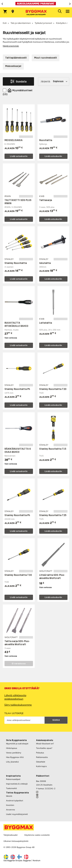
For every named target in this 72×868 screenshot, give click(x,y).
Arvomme (10, 810)
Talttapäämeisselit (16, 58)
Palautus (40, 753)
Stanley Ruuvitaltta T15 (53, 449)
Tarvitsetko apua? (44, 748)
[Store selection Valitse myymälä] (13, 12)
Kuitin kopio (41, 766)
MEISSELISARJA (14, 140)
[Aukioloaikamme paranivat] (36, 4)
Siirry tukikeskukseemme (18, 705)
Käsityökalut (62, 23)
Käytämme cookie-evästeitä (37, 835)
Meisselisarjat (13, 66)
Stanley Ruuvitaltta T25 (53, 515)
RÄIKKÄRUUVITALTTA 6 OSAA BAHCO (18, 450)
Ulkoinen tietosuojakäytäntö (16, 841)
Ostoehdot (41, 762)
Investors (10, 805)
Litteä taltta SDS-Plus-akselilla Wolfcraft (52, 577)
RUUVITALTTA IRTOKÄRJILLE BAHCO (16, 324)
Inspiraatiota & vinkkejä (17, 784)
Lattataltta (46, 323)
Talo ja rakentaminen (21, 23)
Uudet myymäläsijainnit (17, 814)
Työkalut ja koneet (43, 23)
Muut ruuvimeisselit (46, 58)
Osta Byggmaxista (16, 740)
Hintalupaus (12, 748)
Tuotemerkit (11, 788)
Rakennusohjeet (13, 779)
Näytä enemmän (11, 46)
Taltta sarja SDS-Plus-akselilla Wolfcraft (17, 643)
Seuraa (56, 720)
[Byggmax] (36, 12)
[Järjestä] (54, 81)
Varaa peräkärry (14, 753)
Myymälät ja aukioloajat (17, 744)
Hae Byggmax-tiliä (15, 757)
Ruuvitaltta (46, 140)
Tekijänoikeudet (10, 835)
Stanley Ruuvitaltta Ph (17, 389)
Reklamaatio (42, 757)
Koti (5, 23)
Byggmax (27, 861)
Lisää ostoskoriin (19, 156)
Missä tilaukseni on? (45, 744)
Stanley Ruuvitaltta (16, 263)
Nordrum (37, 861)
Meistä (9, 796)
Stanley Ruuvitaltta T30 (18, 575)
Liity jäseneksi (12, 762)
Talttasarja (46, 200)
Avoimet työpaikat (15, 801)
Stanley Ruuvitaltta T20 (53, 389)
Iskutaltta (45, 263)
